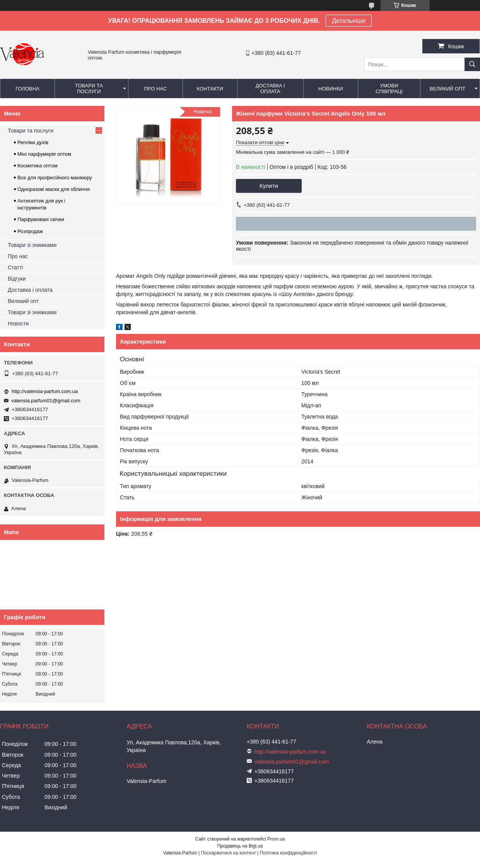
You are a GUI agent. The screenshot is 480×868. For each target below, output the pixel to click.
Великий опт (448, 89)
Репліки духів (33, 142)
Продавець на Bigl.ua (240, 846)
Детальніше (349, 21)
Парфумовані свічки (41, 219)
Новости (18, 323)
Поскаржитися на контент (228, 853)
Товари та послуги (89, 89)
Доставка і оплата (270, 89)
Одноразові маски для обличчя (54, 189)
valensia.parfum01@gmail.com (46, 401)
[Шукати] (472, 64)
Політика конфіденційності (289, 853)
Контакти (210, 89)
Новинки (331, 89)
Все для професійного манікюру (55, 178)
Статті (15, 267)
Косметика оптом (37, 166)
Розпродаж (30, 231)
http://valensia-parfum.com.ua (45, 391)
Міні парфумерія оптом (44, 154)
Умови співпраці (389, 89)
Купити (269, 186)
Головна (27, 89)
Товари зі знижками (32, 245)
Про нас (155, 89)
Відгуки (17, 279)
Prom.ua (276, 839)
